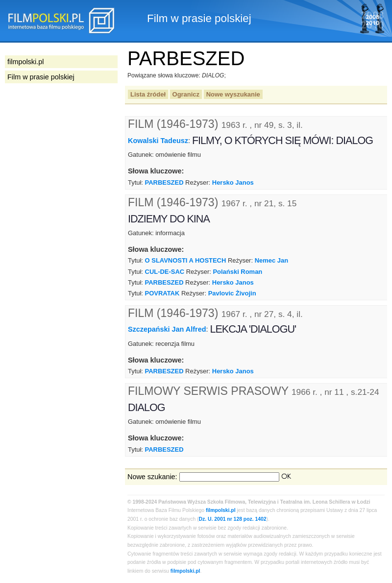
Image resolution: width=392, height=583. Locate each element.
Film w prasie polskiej (41, 77)
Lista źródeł (148, 94)
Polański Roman (237, 272)
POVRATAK (162, 293)
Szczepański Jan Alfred (167, 329)
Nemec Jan (271, 260)
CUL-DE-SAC (165, 272)
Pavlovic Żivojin (232, 293)
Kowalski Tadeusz (158, 141)
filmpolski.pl (221, 510)
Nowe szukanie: (152, 477)
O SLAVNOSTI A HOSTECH (186, 260)
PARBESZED (164, 182)
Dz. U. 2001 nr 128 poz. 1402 (233, 519)
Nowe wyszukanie (233, 94)
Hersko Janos (233, 182)
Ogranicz (186, 94)
